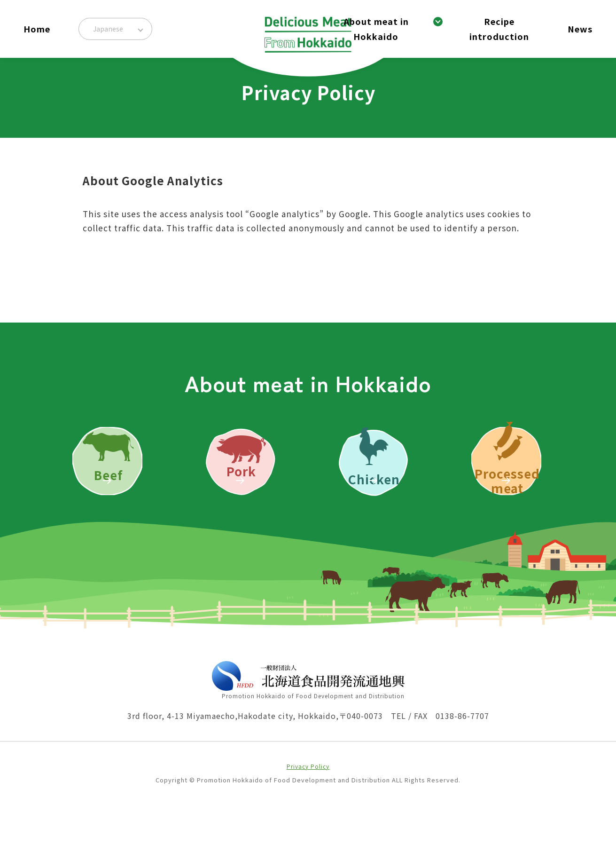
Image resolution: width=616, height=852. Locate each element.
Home (37, 29)
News (580, 29)
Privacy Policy (308, 808)
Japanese (108, 29)
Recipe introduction (499, 29)
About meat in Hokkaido (376, 29)
